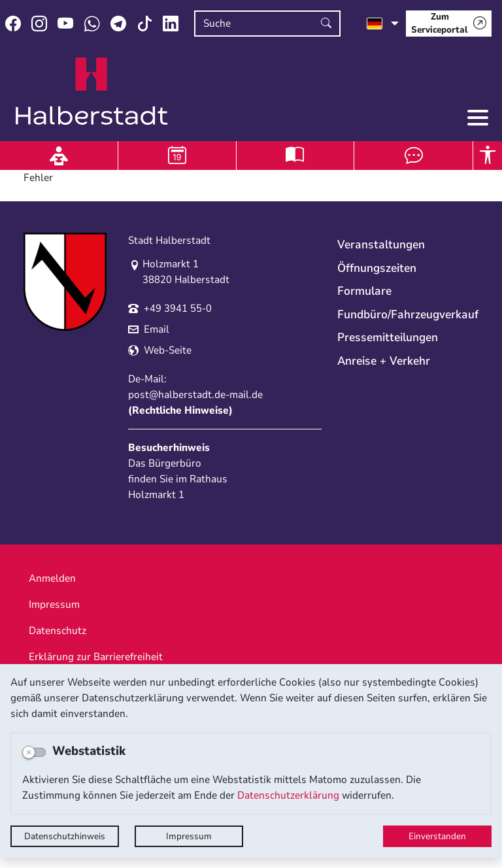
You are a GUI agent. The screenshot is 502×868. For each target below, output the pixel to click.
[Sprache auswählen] (383, 24)
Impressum (189, 836)
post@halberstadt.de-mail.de (195, 395)
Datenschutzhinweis (65, 836)
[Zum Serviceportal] (449, 24)
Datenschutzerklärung (288, 795)
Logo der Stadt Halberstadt (92, 92)
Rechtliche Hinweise (180, 410)
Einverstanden (437, 836)
